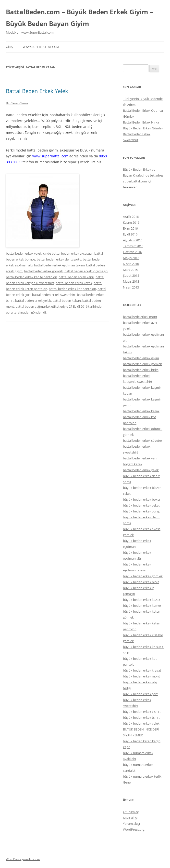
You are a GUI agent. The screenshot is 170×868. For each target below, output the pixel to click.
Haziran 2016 (132, 252)
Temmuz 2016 (133, 246)
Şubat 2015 (131, 276)
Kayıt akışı (130, 818)
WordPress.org (134, 829)
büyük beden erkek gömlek (143, 576)
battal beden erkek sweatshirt (54, 295)
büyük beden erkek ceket (141, 505)
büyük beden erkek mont (141, 676)
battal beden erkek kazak (74, 283)
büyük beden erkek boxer (142, 499)
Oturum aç (131, 812)
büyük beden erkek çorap (142, 511)
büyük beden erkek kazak (142, 600)
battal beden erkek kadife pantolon (31, 277)
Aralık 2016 (131, 217)
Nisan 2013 (131, 287)
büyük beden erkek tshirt (141, 717)
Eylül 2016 (130, 234)
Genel (127, 782)
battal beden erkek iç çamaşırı (86, 271)
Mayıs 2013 (131, 281)
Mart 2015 (130, 270)
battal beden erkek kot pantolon (72, 289)
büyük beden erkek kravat (142, 670)
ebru (9, 312)
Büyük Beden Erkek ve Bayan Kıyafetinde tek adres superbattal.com (143, 175)
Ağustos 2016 (133, 240)
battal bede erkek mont (140, 317)
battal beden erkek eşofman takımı (59, 265)
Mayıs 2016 (131, 258)
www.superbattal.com (41, 47)
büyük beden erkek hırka (141, 582)
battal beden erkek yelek (24, 253)
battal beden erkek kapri (76, 277)
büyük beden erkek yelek (141, 723)
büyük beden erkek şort (140, 694)
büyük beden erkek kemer (142, 606)
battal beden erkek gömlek (43, 271)
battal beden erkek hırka (141, 370)
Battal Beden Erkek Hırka (141, 122)
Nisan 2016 (131, 264)
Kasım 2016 (131, 222)
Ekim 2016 (130, 228)
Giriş (9, 47)
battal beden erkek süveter (143, 441)
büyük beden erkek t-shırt (142, 712)
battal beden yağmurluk (33, 306)
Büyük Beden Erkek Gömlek (143, 128)
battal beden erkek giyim (141, 358)
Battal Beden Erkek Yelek (37, 91)
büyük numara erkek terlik (142, 776)
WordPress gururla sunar (23, 859)
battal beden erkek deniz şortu (59, 259)
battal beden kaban (67, 301)
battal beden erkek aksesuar (72, 253)
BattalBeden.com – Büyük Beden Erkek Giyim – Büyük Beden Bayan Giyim (79, 18)
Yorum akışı (131, 824)
